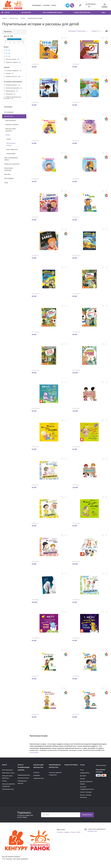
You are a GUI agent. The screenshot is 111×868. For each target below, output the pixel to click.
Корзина (105, 6)
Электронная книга (8, 790)
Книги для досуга (11, 121)
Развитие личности (12, 78)
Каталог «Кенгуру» (86, 793)
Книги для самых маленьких (11, 131)
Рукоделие (37, 776)
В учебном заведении (13, 72)
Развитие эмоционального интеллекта (12, 99)
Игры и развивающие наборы (53, 13)
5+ (7, 54)
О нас (82, 771)
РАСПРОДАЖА (9, 179)
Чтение (8, 136)
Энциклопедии (11, 154)
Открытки (36, 774)
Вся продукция (9, 113)
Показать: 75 (96, 32)
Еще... (104, 13)
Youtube (74, 833)
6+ (7, 57)
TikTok (59, 836)
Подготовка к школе (8, 774)
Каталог (6, 13)
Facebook (60, 833)
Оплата (54, 6)
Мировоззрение (11, 92)
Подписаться (86, 816)
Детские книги (26, 13)
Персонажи (10, 95)
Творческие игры (39, 779)
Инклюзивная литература (8, 170)
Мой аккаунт (91, 4)
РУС (89, 7)
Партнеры (7, 175)
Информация (36, 6)
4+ (7, 51)
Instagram (67, 833)
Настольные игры (23, 779)
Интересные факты (12, 86)
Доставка (47, 6)
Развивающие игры (24, 776)
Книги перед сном (12, 150)
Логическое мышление (13, 89)
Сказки (8, 140)
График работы (85, 774)
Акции (6, 183)
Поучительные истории (11, 145)
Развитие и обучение (12, 125)
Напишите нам (93, 832)
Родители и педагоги (12, 63)
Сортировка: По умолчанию (77, 32)
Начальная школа (11, 60)
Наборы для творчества (82, 13)
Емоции (9, 75)
